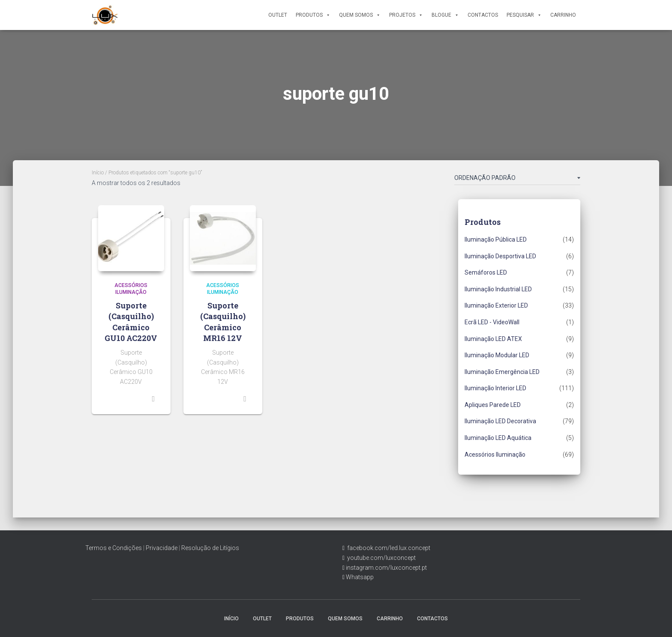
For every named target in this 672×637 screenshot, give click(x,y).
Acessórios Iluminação (495, 455)
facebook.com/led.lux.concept (389, 548)
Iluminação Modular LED (497, 355)
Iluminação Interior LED (495, 388)
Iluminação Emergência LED (502, 372)
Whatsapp (359, 577)
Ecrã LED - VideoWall (492, 322)
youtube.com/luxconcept (380, 558)
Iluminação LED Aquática (498, 438)
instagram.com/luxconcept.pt (386, 568)
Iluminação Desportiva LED (500, 256)
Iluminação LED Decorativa (500, 421)
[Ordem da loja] (517, 179)
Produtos (313, 15)
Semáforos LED (486, 272)
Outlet (278, 15)
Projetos (406, 15)
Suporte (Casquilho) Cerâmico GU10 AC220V (131, 322)
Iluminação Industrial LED (498, 289)
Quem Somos (360, 15)
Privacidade (162, 548)
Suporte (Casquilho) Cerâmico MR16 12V (223, 322)
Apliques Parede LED (493, 405)
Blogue (445, 15)
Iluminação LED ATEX (493, 339)
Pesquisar (524, 15)
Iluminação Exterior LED (496, 305)
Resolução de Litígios (210, 548)
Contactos (483, 15)
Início (98, 173)
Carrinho (563, 15)
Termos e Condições (114, 548)
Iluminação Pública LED (496, 239)
